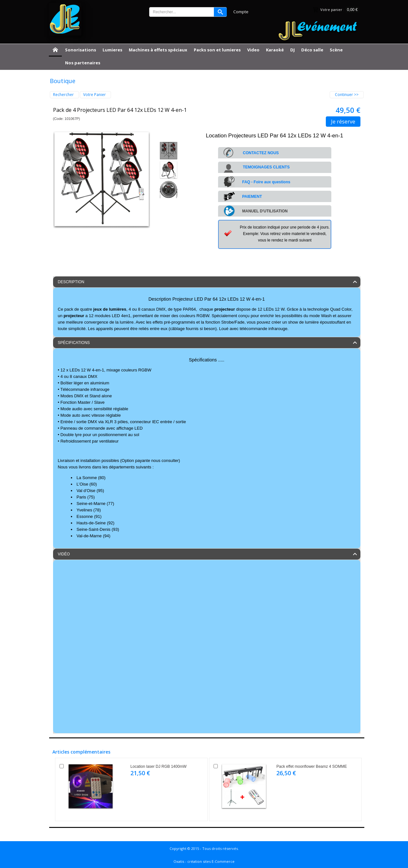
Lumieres (112, 50)
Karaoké (275, 50)
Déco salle (312, 50)
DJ (292, 50)
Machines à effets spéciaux (158, 50)
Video (253, 50)
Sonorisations (81, 50)
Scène (336, 50)
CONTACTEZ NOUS (261, 153)
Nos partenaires (83, 63)
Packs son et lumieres (217, 50)
